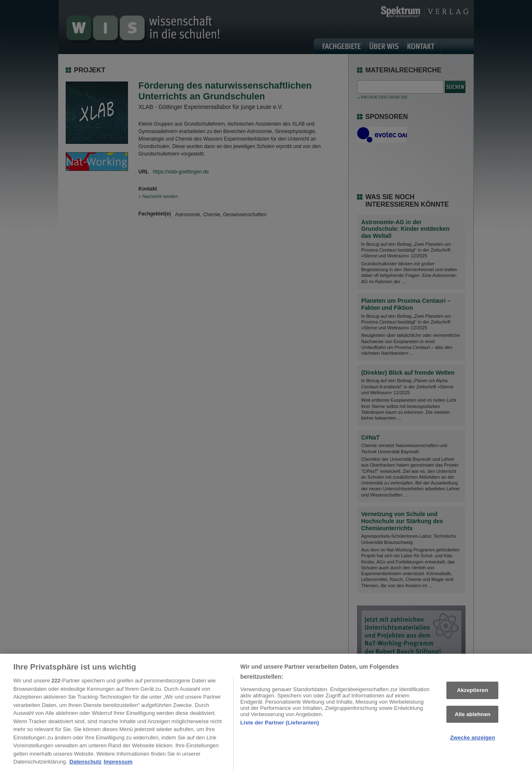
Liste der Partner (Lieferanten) (280, 725)
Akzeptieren (472, 693)
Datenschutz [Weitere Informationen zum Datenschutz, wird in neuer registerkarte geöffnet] (85, 765)
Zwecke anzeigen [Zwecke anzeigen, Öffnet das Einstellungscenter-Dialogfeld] (473, 741)
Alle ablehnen (473, 718)
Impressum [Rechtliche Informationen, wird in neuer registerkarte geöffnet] (118, 765)
